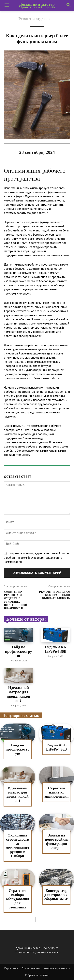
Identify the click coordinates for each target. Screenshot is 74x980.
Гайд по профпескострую (18, 651)
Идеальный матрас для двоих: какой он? (19, 694)
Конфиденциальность (57, 968)
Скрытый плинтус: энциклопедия (56, 792)
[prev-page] (33, 920)
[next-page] (40, 920)
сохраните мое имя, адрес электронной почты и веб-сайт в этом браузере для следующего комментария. (36, 558)
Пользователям (31, 968)
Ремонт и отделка (34, 19)
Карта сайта (11, 968)
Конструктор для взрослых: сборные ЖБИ (57, 895)
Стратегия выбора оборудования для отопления (17, 899)
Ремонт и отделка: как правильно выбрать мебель (54, 595)
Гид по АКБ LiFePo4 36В (56, 649)
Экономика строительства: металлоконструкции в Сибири (18, 845)
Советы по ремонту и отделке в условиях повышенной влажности (16, 600)
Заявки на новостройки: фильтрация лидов (57, 841)
